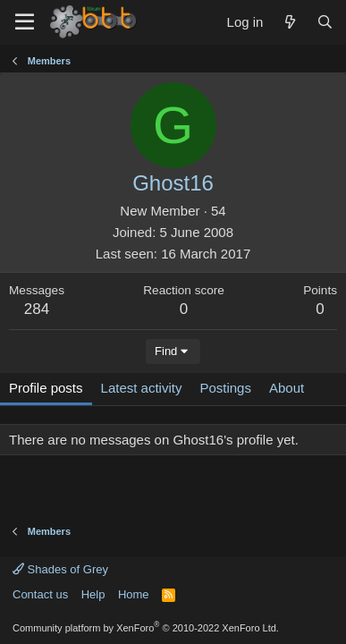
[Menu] (25, 22)
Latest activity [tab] (142, 388)
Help (93, 594)
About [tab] (287, 388)
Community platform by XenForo (146, 628)
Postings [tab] (225, 388)
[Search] (325, 22)
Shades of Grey (60, 569)
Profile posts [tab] (46, 388)
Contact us (40, 594)
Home (134, 594)
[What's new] (289, 22)
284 (37, 309)
